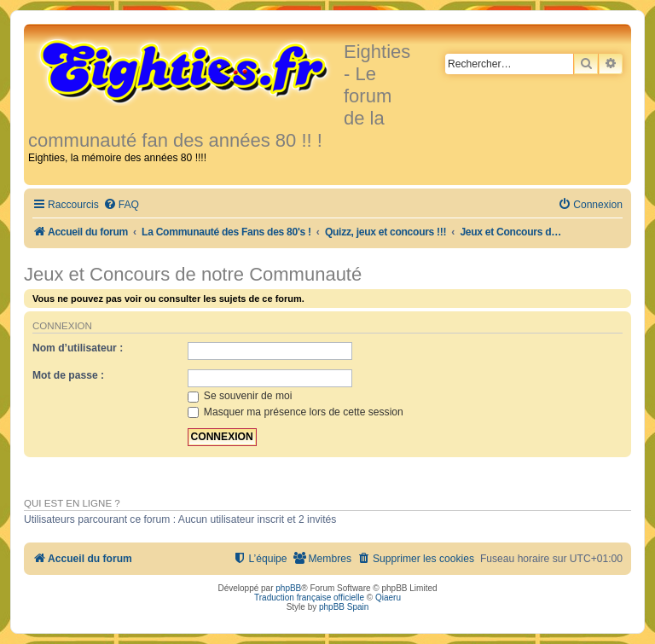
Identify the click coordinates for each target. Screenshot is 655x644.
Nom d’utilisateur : (78, 348)
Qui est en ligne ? (72, 503)
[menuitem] (121, 205)
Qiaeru (388, 598)
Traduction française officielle (309, 598)
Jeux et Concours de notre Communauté (193, 274)
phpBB (288, 588)
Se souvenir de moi (240, 396)
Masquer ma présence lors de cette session (296, 412)
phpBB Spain (344, 607)
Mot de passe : (68, 375)
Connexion (62, 326)
